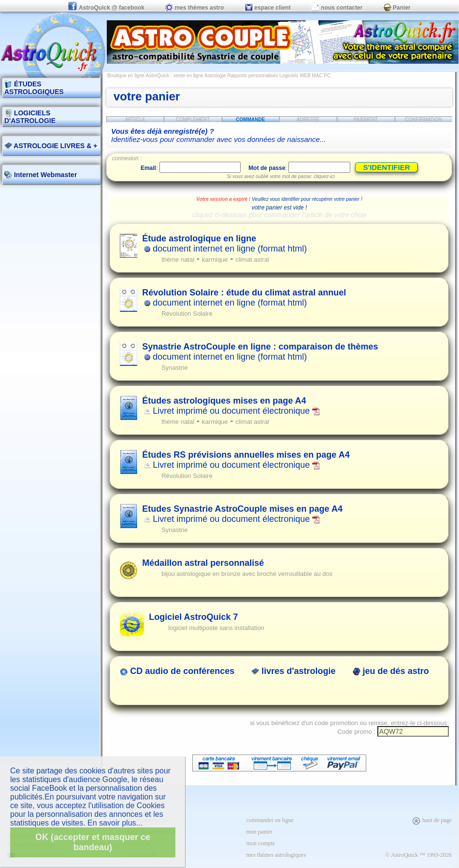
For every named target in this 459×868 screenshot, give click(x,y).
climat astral (252, 259)
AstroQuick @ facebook (107, 8)
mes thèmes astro (194, 8)
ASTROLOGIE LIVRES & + (51, 146)
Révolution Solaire (187, 314)
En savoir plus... (115, 823)
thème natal (178, 259)
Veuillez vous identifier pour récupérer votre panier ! (307, 199)
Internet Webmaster (44, 175)
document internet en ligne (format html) (224, 244)
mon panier (259, 832)
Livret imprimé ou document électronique (231, 406)
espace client (268, 8)
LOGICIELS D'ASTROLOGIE (30, 117)
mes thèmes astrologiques (276, 855)
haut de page (432, 820)
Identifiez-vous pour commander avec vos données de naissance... (218, 135)
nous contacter (337, 8)
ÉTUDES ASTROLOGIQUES (34, 88)
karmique (215, 259)
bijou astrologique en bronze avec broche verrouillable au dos (247, 574)
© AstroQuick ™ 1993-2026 (419, 855)
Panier (397, 8)
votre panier (147, 96)
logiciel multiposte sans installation (216, 628)
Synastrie (174, 368)
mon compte (261, 843)
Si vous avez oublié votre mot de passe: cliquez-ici (281, 176)
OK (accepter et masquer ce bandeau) (93, 842)
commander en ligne (270, 820)
